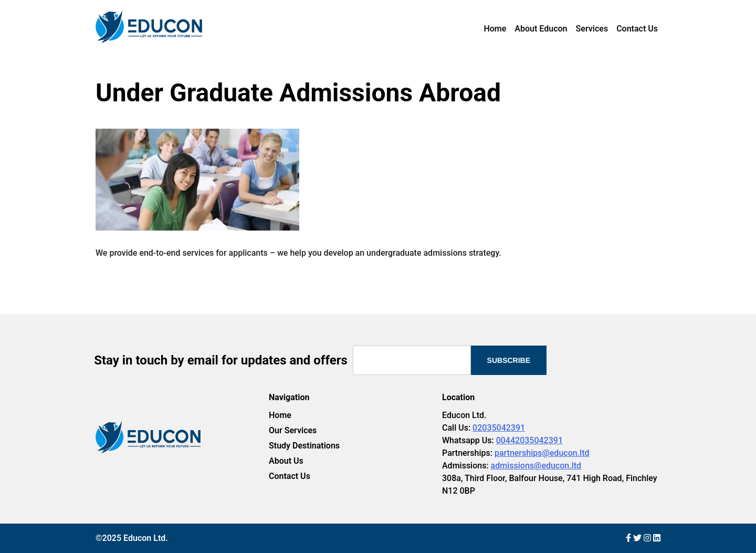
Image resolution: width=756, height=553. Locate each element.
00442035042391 (529, 440)
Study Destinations (304, 446)
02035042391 (499, 428)
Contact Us (637, 29)
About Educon (541, 29)
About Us (286, 461)
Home (495, 29)
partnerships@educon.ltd (542, 453)
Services (592, 29)
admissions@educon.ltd (536, 466)
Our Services (293, 430)
